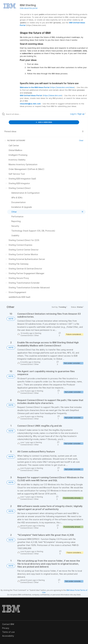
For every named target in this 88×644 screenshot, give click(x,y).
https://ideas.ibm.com (53, 95)
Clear (81, 140)
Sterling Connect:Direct (31, 334)
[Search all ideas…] (22, 114)
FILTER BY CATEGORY (15, 140)
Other (37, 335)
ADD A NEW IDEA (44, 122)
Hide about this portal (29, 8)
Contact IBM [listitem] (8, 624)
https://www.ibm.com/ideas (62, 87)
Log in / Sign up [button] (78, 114)
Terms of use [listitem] (8, 632)
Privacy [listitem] (6, 628)
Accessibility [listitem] (8, 636)
